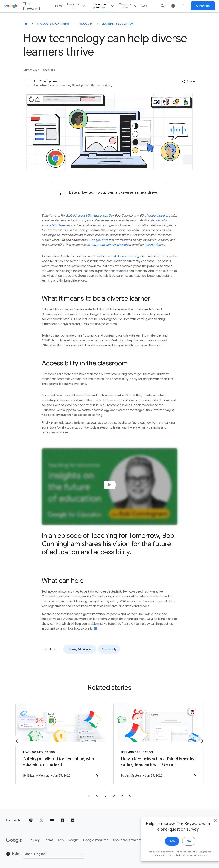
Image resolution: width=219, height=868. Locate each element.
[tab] (89, 796)
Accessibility (109, 649)
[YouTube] (52, 820)
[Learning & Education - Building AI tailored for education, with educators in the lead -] (61, 744)
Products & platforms (104, 6)
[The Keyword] (26, 24)
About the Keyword (127, 840)
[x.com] (41, 820)
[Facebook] (62, 820)
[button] (188, 82)
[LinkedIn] (73, 820)
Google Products (96, 840)
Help (12, 854)
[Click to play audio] (61, 194)
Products (86, 24)
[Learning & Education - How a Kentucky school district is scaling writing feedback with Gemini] (159, 744)
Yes (164, 852)
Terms (49, 840)
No (181, 852)
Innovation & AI (77, 6)
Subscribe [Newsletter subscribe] (203, 6)
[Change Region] (54, 854)
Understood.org (128, 256)
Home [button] (59, 6)
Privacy (34, 840)
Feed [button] (144, 6)
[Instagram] (31, 820)
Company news (128, 6)
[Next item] (201, 741)
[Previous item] (18, 741)
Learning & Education (118, 24)
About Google (68, 840)
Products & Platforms (53, 24)
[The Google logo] (14, 840)
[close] (207, 832)
